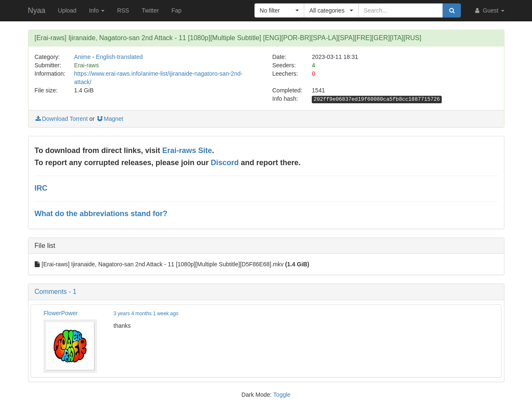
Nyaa (37, 10)
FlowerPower (61, 313)
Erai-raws (86, 65)
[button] (279, 10)
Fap (176, 10)
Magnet (110, 119)
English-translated (119, 57)
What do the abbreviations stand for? (101, 214)
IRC (41, 188)
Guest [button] (489, 10)
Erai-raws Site (187, 150)
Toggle (282, 395)
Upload (67, 10)
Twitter (150, 10)
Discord (225, 163)
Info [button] (97, 10)
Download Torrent (61, 119)
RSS (123, 10)
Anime (82, 57)
